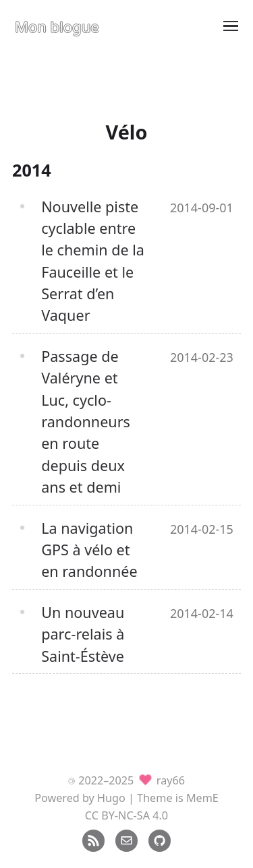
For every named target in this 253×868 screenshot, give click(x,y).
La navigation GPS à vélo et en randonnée (89, 550)
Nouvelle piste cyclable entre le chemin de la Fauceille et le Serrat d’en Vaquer (93, 261)
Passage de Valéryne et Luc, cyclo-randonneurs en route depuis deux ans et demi (86, 422)
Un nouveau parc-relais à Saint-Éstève (83, 634)
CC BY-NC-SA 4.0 (126, 815)
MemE (202, 798)
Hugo (111, 798)
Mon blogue (57, 26)
